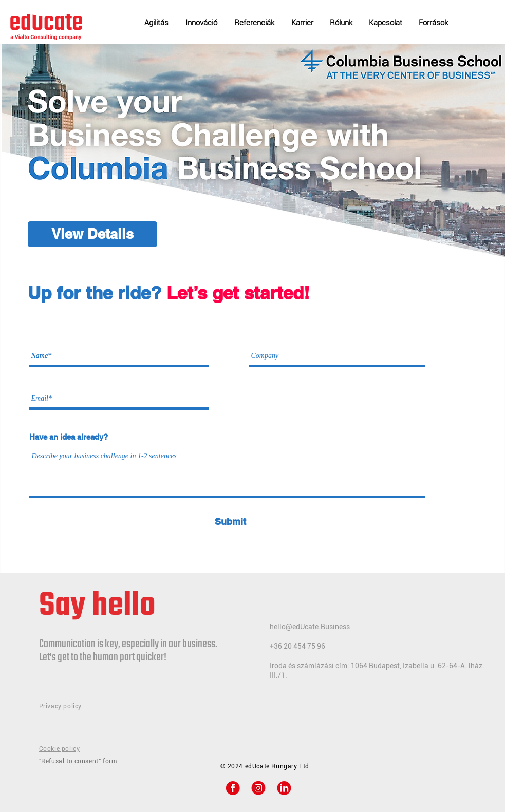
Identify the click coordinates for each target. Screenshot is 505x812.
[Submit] (230, 522)
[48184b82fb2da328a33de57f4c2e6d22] (284, 788)
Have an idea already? (69, 437)
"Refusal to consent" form (78, 761)
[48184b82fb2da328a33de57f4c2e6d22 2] (258, 788)
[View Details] (92, 234)
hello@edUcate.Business (310, 627)
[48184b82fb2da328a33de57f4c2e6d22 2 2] (233, 788)
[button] (436, 18)
